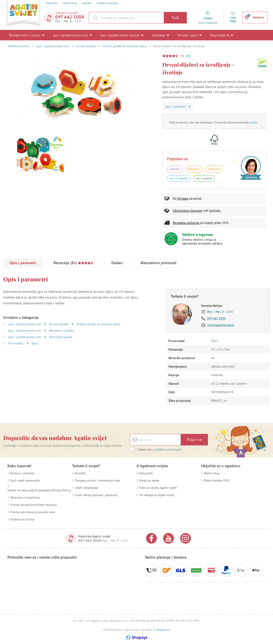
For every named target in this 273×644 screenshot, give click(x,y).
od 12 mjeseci (179, 178)
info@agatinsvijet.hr (221, 325)
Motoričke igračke (61, 337)
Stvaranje (161, 35)
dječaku (175, 169)
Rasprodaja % (222, 35)
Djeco (35, 343)
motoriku (214, 169)
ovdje (253, 122)
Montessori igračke (61, 331)
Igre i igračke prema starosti (122, 35)
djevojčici (194, 169)
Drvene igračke (86, 46)
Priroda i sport (190, 35)
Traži (175, 18)
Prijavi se (194, 440)
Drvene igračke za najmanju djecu (125, 46)
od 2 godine (204, 178)
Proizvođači (16, 343)
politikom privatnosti (167, 449)
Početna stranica (19, 46)
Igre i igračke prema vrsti (72, 35)
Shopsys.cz (163, 630)
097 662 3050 (70, 17)
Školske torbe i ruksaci (27, 35)
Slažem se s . (159, 449)
